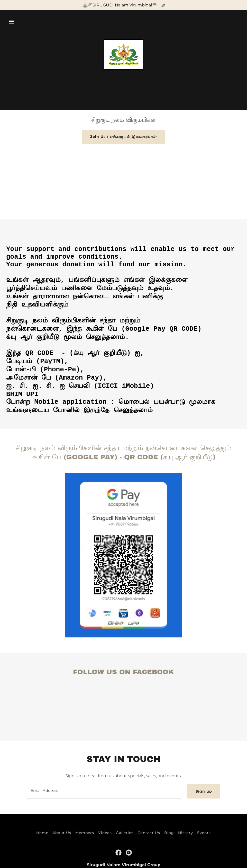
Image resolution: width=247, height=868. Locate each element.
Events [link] (204, 833)
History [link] (186, 833)
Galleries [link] (125, 833)
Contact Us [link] (149, 833)
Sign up (204, 791)
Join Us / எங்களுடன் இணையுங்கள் (123, 137)
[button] (11, 22)
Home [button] (42, 833)
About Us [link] (62, 833)
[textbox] (104, 791)
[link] (123, 54)
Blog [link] (169, 833)
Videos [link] (105, 833)
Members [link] (85, 833)
